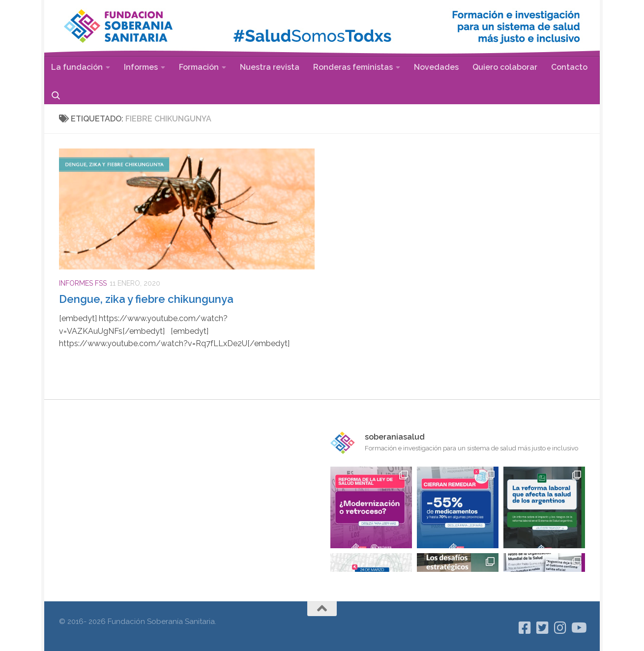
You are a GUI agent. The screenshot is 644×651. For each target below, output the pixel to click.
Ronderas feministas (353, 67)
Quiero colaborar (505, 67)
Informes (141, 67)
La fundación (77, 67)
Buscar (56, 95)
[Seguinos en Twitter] (543, 628)
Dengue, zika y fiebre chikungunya (146, 299)
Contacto (569, 67)
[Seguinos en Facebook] (525, 628)
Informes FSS (83, 283)
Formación (199, 67)
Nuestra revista (270, 67)
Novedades (436, 67)
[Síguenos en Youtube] (578, 628)
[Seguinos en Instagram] (560, 628)
